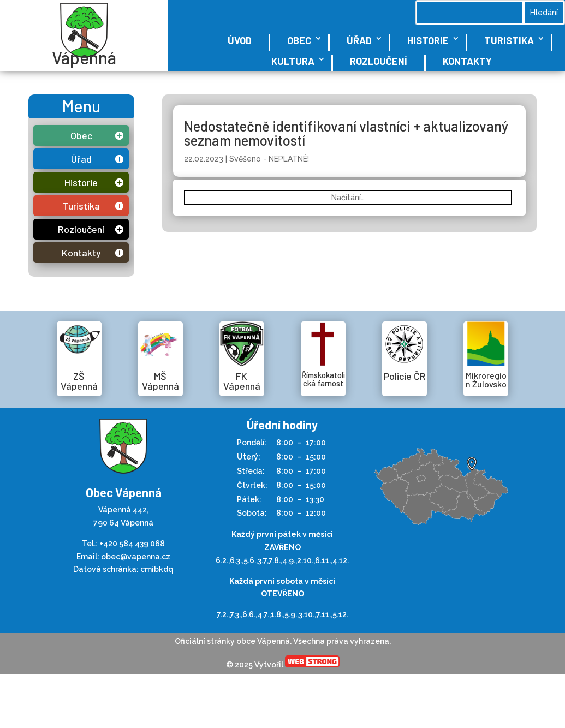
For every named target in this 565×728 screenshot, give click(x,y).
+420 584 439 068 (132, 544)
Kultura (293, 61)
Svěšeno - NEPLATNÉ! (269, 159)
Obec (299, 40)
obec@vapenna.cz (136, 557)
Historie (428, 40)
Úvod (240, 40)
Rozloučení (379, 61)
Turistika (509, 40)
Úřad (359, 40)
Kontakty (467, 61)
